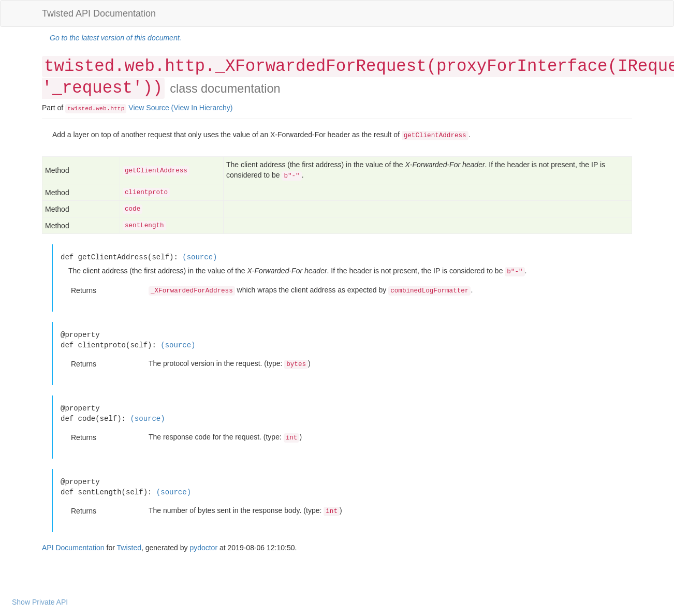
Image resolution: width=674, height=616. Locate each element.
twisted (80, 109)
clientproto (146, 193)
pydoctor (203, 548)
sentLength (144, 226)
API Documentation (73, 548)
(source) (200, 257)
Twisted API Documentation (99, 13)
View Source (149, 108)
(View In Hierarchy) (202, 108)
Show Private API (40, 602)
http (117, 109)
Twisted (129, 548)
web (101, 109)
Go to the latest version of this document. (115, 38)
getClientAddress (156, 171)
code (133, 209)
